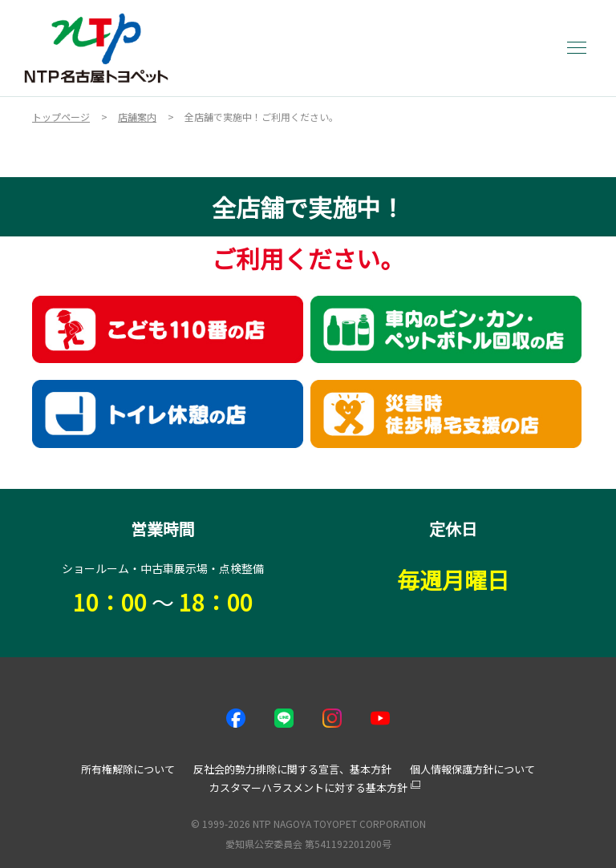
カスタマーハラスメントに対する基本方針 (308, 787)
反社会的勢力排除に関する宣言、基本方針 (292, 769)
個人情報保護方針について (472, 769)
